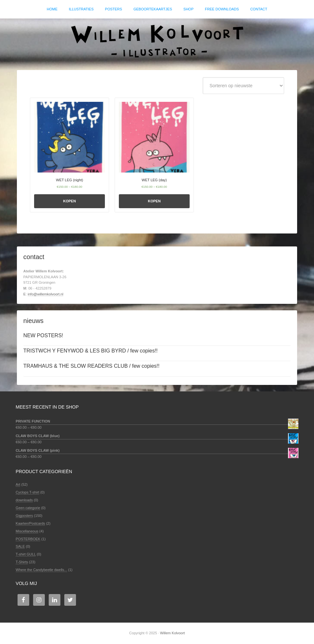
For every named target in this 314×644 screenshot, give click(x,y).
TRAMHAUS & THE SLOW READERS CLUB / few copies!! (91, 366)
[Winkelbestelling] (243, 86)
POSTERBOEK (28, 539)
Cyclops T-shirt (27, 493)
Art (18, 485)
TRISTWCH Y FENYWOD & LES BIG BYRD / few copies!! (91, 351)
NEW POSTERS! (43, 335)
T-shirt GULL (26, 555)
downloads (24, 500)
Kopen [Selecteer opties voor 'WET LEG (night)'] (69, 201)
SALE (20, 547)
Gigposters (24, 516)
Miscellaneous (27, 531)
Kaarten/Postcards (30, 523)
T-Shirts (22, 562)
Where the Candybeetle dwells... (41, 570)
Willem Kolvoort (157, 41)
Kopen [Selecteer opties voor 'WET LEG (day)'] (154, 201)
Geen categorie (28, 508)
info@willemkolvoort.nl (45, 294)
